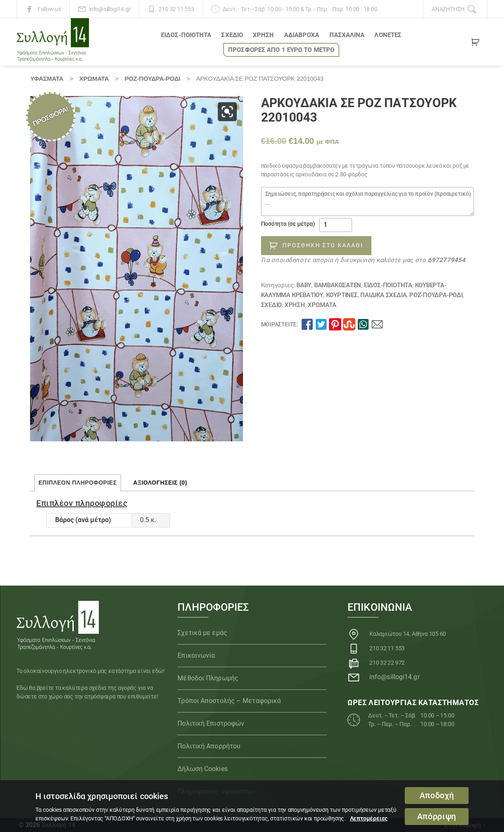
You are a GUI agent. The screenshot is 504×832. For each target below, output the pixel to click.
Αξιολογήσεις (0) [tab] (160, 483)
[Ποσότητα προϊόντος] (336, 225)
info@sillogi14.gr (110, 9)
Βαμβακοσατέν (338, 285)
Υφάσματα (47, 79)
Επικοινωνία (196, 655)
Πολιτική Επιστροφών (211, 723)
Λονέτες (388, 35)
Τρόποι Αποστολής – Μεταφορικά (229, 701)
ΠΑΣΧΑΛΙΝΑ (347, 35)
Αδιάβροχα (302, 35)
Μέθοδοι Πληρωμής (208, 678)
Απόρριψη (437, 817)
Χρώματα (94, 79)
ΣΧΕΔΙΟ (232, 35)
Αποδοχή (437, 796)
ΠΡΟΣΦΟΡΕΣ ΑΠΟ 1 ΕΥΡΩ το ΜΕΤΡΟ (281, 50)
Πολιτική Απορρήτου (209, 746)
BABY (304, 285)
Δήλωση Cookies (202, 769)
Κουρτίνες (342, 295)
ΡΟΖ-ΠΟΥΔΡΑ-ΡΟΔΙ (153, 79)
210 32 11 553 (176, 9)
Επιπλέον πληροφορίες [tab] (77, 483)
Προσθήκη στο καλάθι (323, 245)
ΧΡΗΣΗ (264, 35)
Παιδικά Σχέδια (383, 295)
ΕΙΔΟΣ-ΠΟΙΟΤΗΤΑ (186, 35)
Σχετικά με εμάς (202, 633)
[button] (227, 112)
